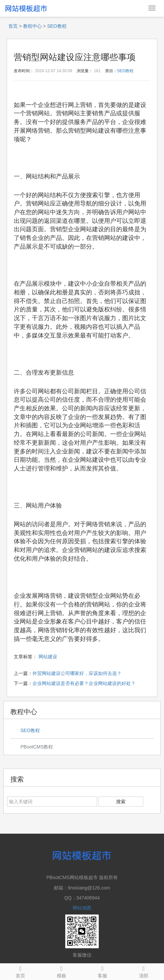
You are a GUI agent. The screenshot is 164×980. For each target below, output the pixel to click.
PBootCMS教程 (37, 747)
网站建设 (48, 657)
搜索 (121, 802)
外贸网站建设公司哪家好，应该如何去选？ (77, 673)
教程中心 (32, 26)
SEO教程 (57, 26)
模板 (62, 971)
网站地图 (82, 908)
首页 (13, 26)
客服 (103, 971)
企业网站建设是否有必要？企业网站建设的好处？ (84, 683)
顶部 (144, 971)
